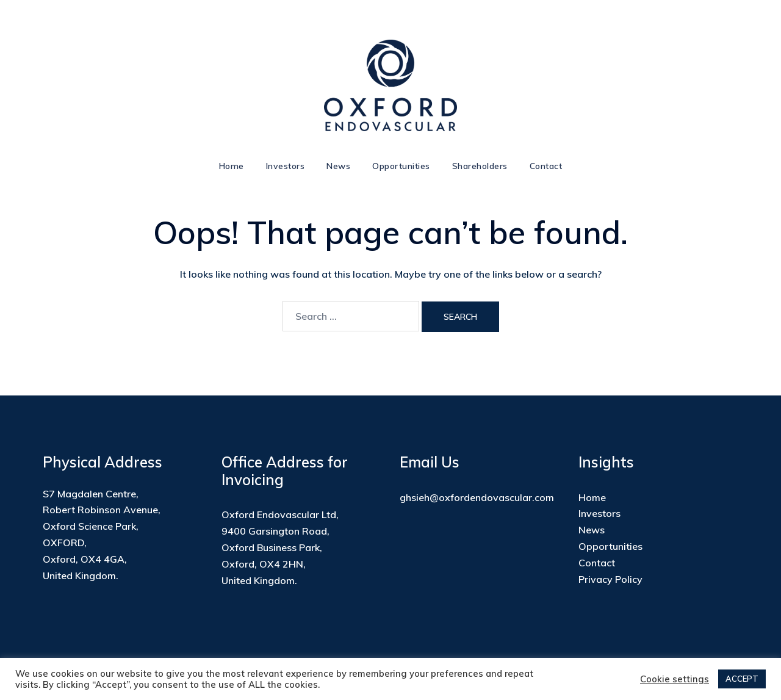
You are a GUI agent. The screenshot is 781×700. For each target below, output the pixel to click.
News (338, 166)
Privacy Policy (610, 579)
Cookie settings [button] (675, 679)
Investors (286, 166)
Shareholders (480, 166)
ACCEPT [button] (742, 679)
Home (232, 166)
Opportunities (401, 166)
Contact (546, 166)
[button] (29, 74)
